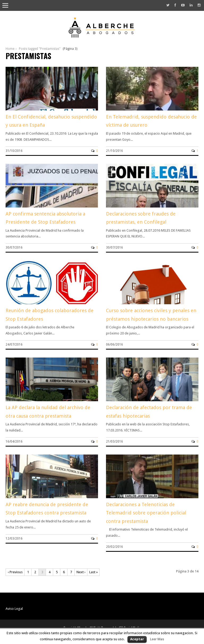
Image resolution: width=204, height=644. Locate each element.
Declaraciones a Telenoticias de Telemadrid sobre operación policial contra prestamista (146, 513)
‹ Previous (15, 572)
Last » (93, 572)
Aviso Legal (14, 609)
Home (10, 49)
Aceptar (137, 639)
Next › (81, 572)
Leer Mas (157, 639)
